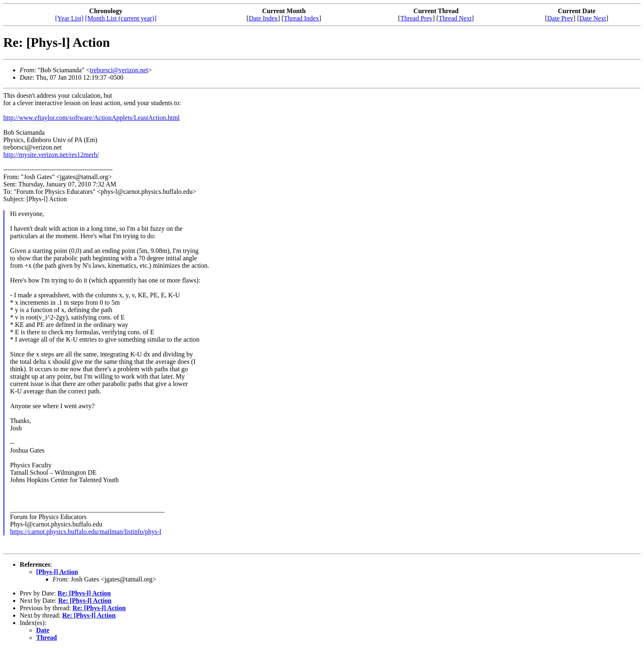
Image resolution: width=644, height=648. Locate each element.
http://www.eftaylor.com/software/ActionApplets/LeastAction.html (92, 118)
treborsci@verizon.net (119, 70)
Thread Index (301, 18)
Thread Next (455, 18)
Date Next (592, 18)
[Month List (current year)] (121, 18)
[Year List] (69, 18)
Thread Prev (417, 18)
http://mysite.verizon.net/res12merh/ (51, 155)
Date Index (263, 18)
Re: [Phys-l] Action (84, 593)
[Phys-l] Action (57, 572)
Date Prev (560, 18)
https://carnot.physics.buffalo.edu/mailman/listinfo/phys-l (86, 532)
